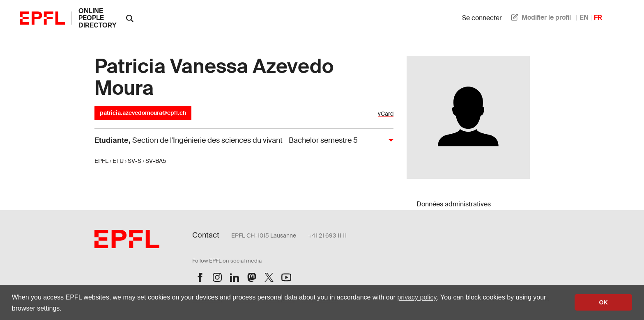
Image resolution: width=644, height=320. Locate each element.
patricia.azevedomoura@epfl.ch (143, 113)
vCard (386, 114)
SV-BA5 (156, 161)
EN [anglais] (584, 17)
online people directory (97, 18)
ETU (118, 161)
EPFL (101, 161)
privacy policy (417, 297)
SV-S (135, 161)
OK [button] (603, 302)
